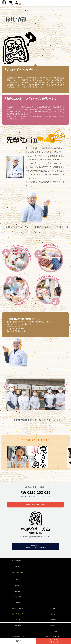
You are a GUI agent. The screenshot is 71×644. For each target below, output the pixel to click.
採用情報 (17, 603)
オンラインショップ (18, 572)
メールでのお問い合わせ (35, 505)
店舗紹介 (17, 580)
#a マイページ (18, 631)
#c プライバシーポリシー (18, 636)
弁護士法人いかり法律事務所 (35, 546)
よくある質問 (18, 597)
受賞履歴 (17, 591)
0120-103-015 (39, 493)
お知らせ (18, 641)
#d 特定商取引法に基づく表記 (53, 636)
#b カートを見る (53, 631)
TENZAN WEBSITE (17, 561)
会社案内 (18, 566)
